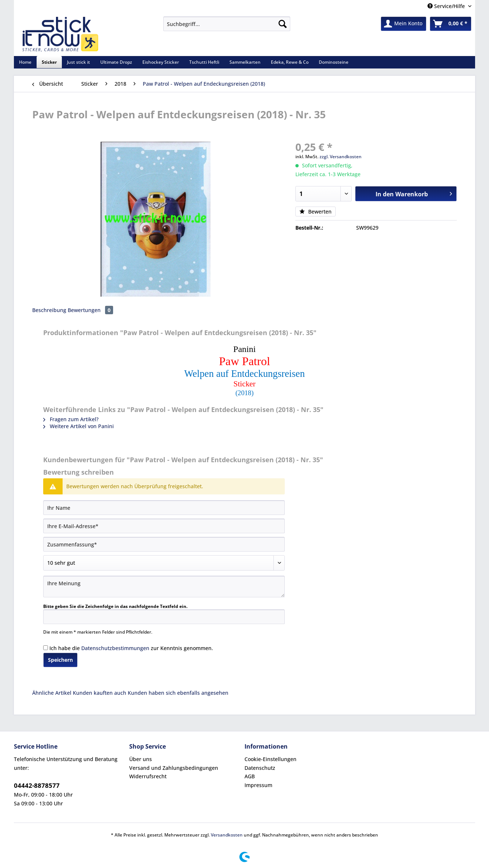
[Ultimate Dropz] (116, 62)
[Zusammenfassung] (164, 544)
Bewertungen (90, 310)
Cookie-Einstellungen (270, 759)
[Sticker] (49, 62)
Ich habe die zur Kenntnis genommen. (131, 648)
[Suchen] (283, 24)
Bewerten (316, 212)
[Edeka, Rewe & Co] (290, 62)
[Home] (25, 62)
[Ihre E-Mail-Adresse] (164, 526)
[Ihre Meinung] (164, 587)
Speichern (60, 660)
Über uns (141, 759)
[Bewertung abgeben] (164, 563)
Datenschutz (260, 768)
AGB (250, 776)
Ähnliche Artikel (52, 693)
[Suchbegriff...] (227, 24)
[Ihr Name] (164, 508)
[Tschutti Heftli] (204, 62)
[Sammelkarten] (245, 62)
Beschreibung (49, 310)
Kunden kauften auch (100, 693)
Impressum (258, 785)
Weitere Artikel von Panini (79, 426)
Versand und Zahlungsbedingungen (174, 768)
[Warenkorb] (451, 24)
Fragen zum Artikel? (71, 419)
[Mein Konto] (404, 24)
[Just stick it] (79, 62)
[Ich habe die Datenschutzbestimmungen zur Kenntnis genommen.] (46, 648)
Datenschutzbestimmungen (115, 648)
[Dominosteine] (334, 62)
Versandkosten (227, 835)
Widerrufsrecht (148, 776)
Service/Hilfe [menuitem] (447, 6)
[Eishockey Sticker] (161, 62)
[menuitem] (227, 27)
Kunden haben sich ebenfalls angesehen (178, 693)
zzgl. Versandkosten (341, 157)
